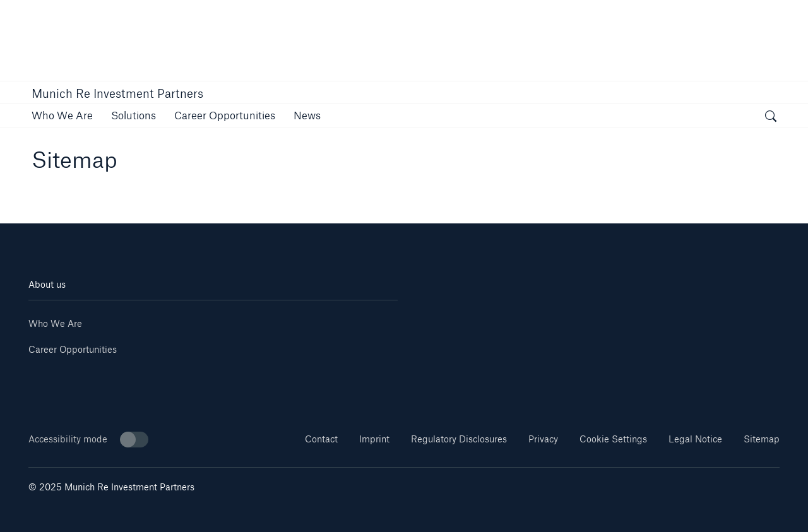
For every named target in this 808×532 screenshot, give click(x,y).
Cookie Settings (613, 439)
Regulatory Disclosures (459, 439)
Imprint (374, 439)
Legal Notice (695, 439)
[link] (62, 115)
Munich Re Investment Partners (117, 93)
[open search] (771, 117)
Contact (321, 439)
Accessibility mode (88, 440)
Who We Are (55, 323)
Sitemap (762, 439)
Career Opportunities (73, 349)
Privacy (543, 439)
